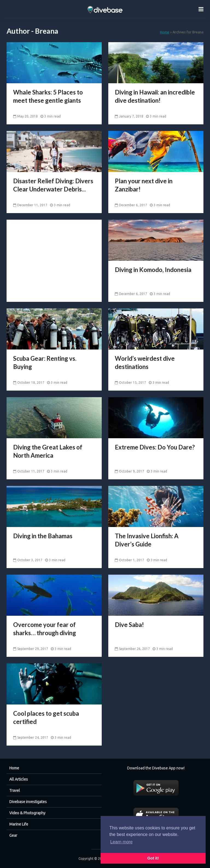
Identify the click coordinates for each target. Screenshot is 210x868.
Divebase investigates (28, 802)
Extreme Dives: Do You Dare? (155, 447)
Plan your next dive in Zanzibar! (144, 185)
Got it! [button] (153, 858)
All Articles (19, 779)
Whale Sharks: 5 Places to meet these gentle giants (48, 96)
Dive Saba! (129, 625)
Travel (15, 790)
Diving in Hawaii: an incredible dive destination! (155, 96)
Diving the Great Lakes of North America (48, 451)
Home (165, 32)
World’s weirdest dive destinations (145, 363)
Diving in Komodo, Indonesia (153, 270)
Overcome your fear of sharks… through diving (45, 629)
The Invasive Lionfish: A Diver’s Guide (147, 540)
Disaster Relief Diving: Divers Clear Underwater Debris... (53, 185)
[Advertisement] (54, 254)
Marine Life (19, 824)
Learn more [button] (121, 842)
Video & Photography (27, 813)
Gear (13, 835)
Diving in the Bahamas (43, 536)
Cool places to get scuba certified (46, 717)
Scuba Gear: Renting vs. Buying (45, 363)
